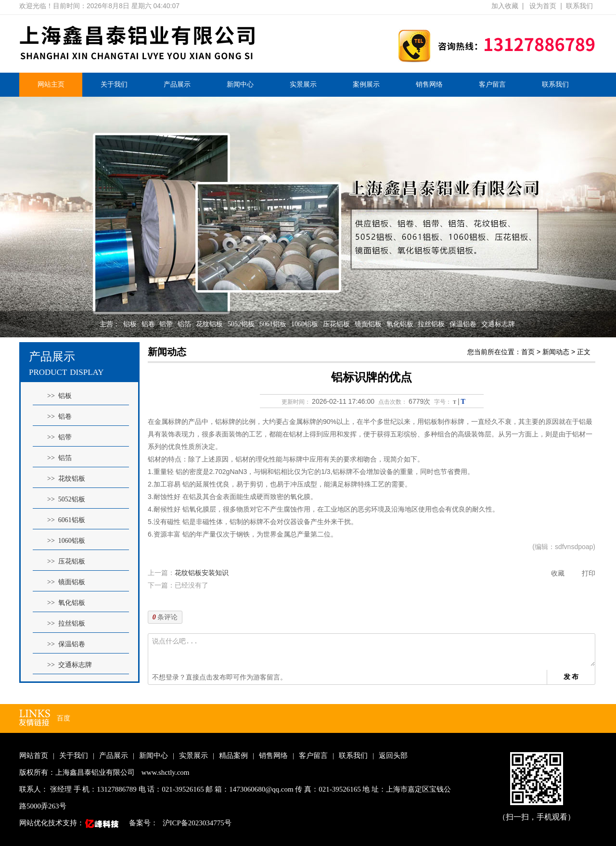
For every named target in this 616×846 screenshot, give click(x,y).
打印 (589, 573)
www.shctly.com (166, 772)
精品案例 (233, 756)
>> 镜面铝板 (66, 582)
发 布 (571, 677)
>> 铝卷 (59, 417)
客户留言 (492, 84)
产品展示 (177, 84)
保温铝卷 (463, 324)
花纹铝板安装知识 (202, 573)
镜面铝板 (368, 324)
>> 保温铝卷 (66, 644)
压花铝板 (336, 324)
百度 (64, 718)
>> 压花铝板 (66, 561)
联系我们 (579, 6)
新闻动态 (556, 352)
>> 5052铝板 (66, 499)
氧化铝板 (400, 324)
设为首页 (543, 6)
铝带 (166, 324)
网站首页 (34, 756)
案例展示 (366, 84)
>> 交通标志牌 (70, 665)
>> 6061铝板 (66, 520)
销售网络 (429, 84)
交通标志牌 (498, 324)
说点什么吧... (373, 652)
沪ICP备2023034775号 (197, 823)
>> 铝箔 (59, 458)
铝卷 (148, 324)
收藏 (558, 573)
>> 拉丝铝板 (66, 623)
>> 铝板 (59, 396)
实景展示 (303, 84)
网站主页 (51, 84)
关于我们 (114, 84)
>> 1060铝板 (66, 541)
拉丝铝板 (431, 324)
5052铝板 (241, 324)
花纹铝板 (209, 324)
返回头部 (393, 756)
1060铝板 (305, 324)
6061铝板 (273, 324)
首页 (528, 352)
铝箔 (184, 324)
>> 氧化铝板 (66, 603)
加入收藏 (505, 6)
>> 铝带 (59, 437)
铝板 (130, 324)
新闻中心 (240, 84)
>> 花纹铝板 (66, 479)
